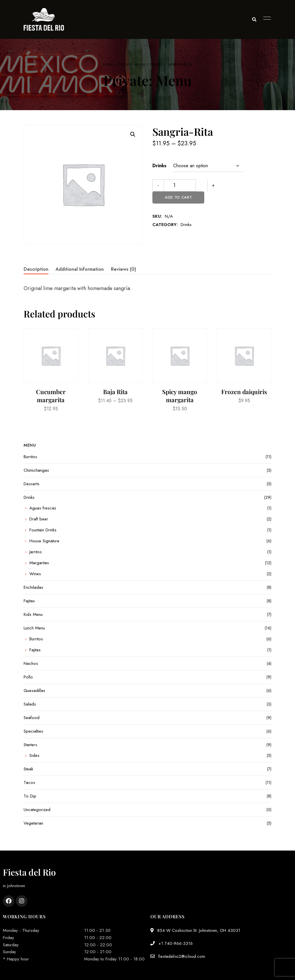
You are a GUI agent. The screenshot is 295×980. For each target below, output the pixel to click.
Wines (35, 574)
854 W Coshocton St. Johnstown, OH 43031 (195, 930)
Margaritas (39, 563)
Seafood (32, 718)
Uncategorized (37, 810)
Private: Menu (132, 65)
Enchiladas (33, 587)
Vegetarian (33, 823)
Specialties (33, 731)
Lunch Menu (34, 628)
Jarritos (36, 552)
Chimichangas (36, 470)
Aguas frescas (43, 508)
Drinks (156, 65)
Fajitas (29, 601)
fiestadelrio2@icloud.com (178, 956)
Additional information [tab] (80, 269)
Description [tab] (36, 269)
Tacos (29, 783)
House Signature (44, 541)
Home (108, 65)
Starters (30, 745)
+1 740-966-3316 (172, 943)
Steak (28, 769)
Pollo (28, 677)
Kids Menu (33, 614)
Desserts (32, 484)
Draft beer (39, 519)
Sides (34, 755)
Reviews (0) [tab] (123, 269)
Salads (30, 704)
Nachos (31, 663)
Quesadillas (34, 691)
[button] (133, 134)
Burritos (30, 457)
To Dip (30, 796)
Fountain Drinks (43, 530)
